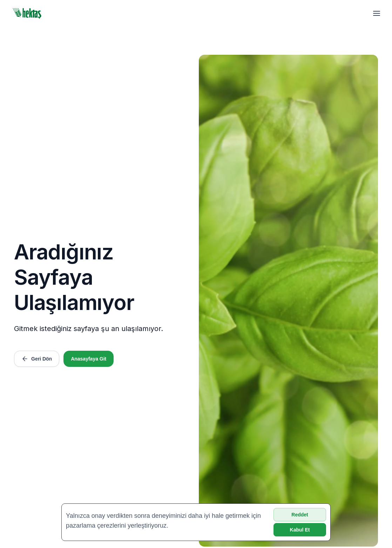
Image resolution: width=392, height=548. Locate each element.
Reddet (300, 515)
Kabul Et (300, 530)
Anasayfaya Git (89, 359)
